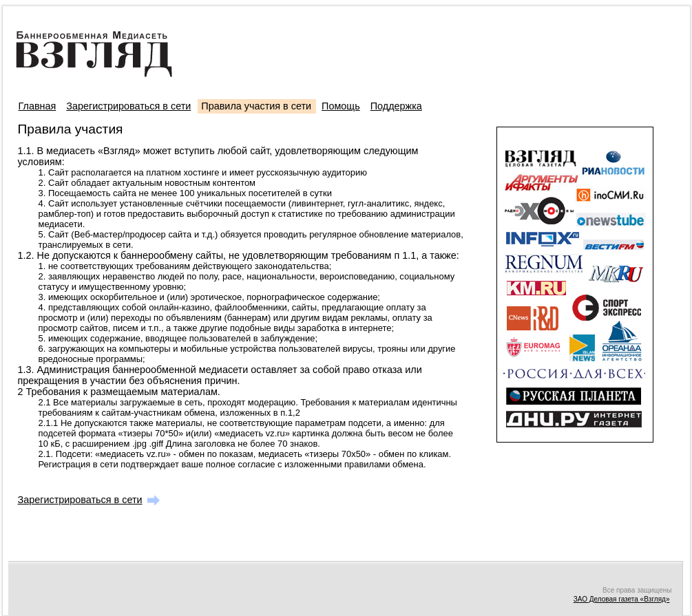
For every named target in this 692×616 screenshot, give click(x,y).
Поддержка (396, 106)
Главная (38, 106)
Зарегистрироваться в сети (128, 106)
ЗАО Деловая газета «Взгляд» (622, 599)
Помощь (341, 106)
